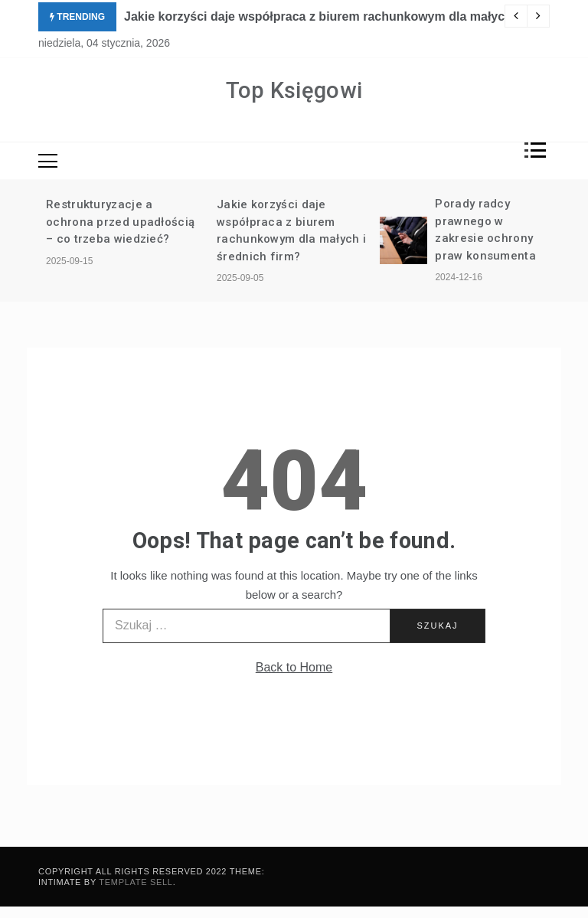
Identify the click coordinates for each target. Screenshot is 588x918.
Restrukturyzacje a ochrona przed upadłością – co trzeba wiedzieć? (120, 222)
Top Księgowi (294, 90)
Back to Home (294, 667)
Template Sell (136, 882)
